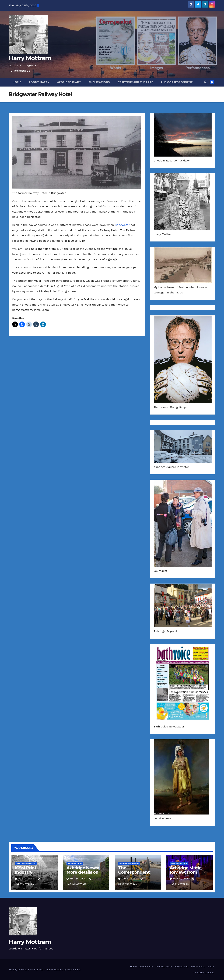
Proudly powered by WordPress (26, 970)
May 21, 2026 (129, 879)
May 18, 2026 (181, 879)
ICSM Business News (26, 863)
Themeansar (74, 970)
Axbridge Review (179, 863)
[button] (205, 82)
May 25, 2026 (26, 879)
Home (17, 82)
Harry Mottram (30, 58)
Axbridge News (75, 863)
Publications (99, 82)
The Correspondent (177, 82)
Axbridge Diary (69, 82)
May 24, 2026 (78, 879)
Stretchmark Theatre (135, 82)
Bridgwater (122, 225)
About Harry (39, 82)
